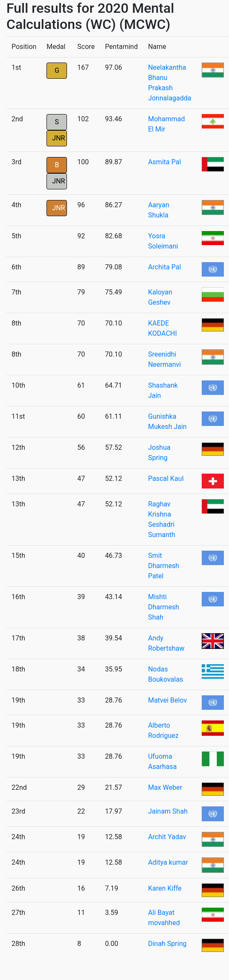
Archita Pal (164, 267)
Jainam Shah (168, 811)
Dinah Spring (167, 944)
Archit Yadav (167, 837)
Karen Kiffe (165, 888)
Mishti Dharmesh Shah (164, 607)
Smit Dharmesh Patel (164, 566)
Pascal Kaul (166, 479)
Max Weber (165, 787)
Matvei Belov (167, 700)
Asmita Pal (164, 162)
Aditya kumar (168, 862)
